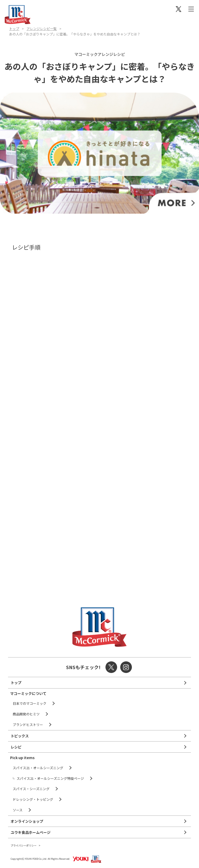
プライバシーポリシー (24, 845)
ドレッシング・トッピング (33, 799)
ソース (18, 810)
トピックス (20, 736)
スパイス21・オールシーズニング (38, 768)
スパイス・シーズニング (31, 789)
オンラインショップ (27, 821)
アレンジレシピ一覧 (42, 29)
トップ (14, 29)
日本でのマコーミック (30, 703)
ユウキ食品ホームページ (31, 832)
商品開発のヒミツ (26, 714)
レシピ (16, 747)
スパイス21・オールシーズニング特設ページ (50, 778)
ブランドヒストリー (28, 725)
